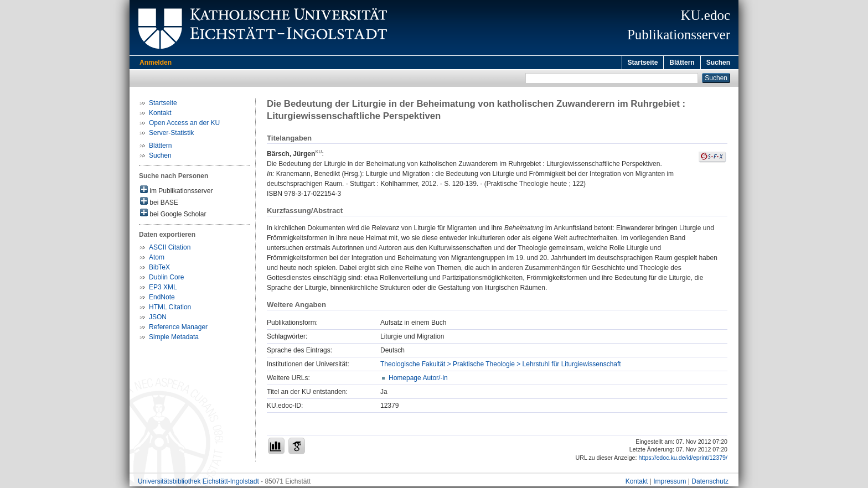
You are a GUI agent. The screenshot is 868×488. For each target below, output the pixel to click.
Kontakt (160, 115)
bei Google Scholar (173, 215)
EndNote (162, 299)
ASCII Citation (170, 249)
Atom (157, 259)
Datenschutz (710, 483)
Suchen (718, 63)
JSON (158, 319)
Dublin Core (166, 279)
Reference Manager (178, 329)
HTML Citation (170, 309)
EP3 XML (163, 289)
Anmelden (156, 63)
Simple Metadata (174, 339)
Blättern (682, 63)
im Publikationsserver (176, 192)
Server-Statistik (171, 134)
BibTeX (159, 269)
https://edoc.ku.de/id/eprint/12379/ (683, 459)
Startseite (643, 63)
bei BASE (159, 203)
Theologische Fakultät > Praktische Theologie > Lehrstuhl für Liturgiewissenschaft (501, 366)
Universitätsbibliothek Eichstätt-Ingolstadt (198, 483)
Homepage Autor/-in (418, 380)
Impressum (670, 483)
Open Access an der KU (184, 124)
